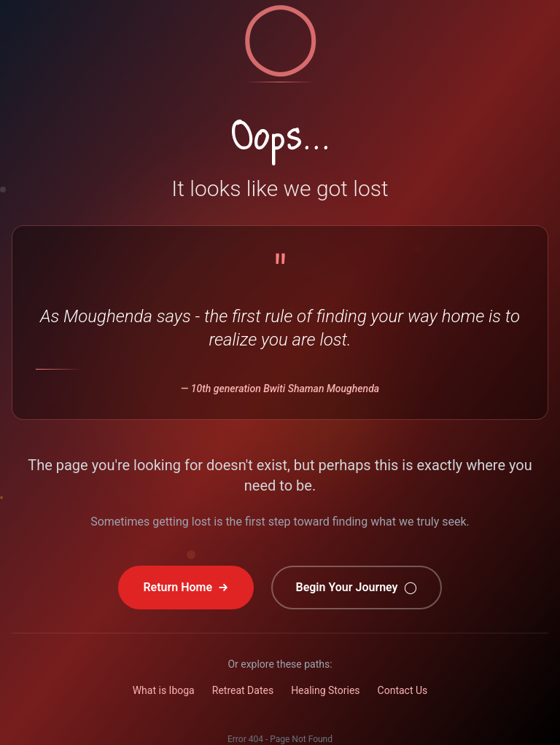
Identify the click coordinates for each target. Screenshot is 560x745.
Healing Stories (325, 690)
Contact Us (403, 690)
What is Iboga (164, 690)
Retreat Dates (243, 690)
